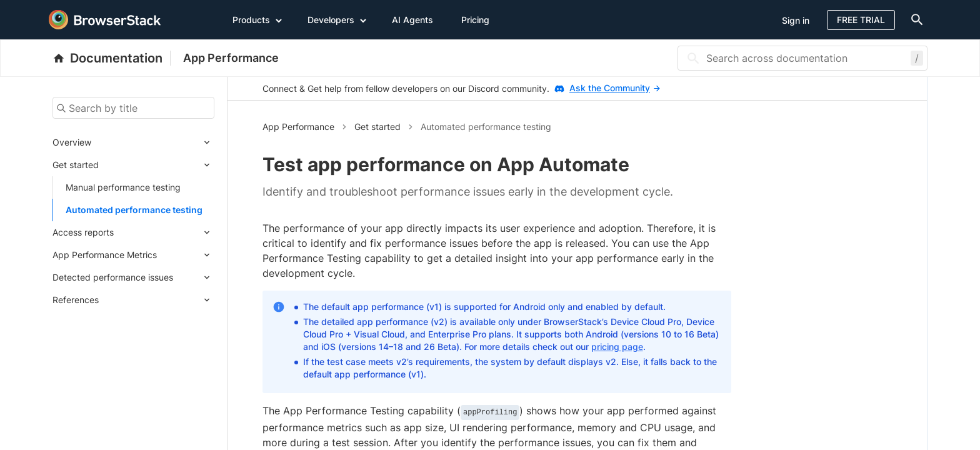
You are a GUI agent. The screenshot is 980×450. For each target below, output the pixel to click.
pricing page (617, 347)
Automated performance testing (134, 210)
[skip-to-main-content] (51, 12)
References (76, 300)
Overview (72, 142)
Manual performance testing (123, 187)
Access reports (83, 232)
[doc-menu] (914, 20)
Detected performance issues (113, 277)
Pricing (475, 20)
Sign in (796, 20)
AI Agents (412, 20)
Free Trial (861, 20)
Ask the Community (615, 88)
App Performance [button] (298, 127)
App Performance (231, 58)
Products (257, 19)
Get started (76, 165)
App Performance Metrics (105, 255)
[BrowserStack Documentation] (112, 58)
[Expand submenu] (153, 142)
